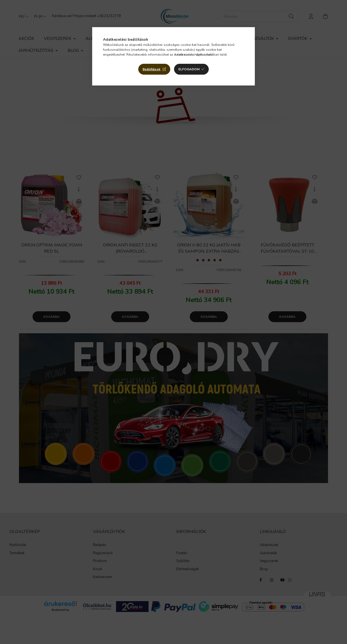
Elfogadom (189, 69)
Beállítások (152, 69)
